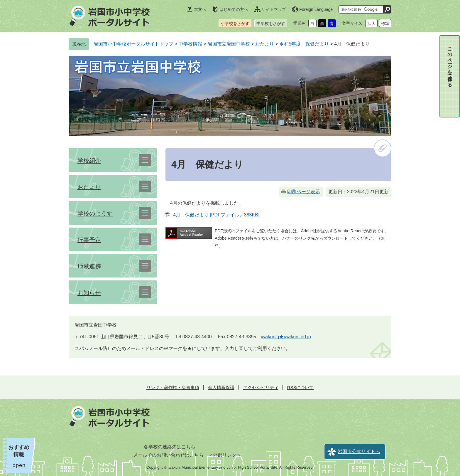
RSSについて (301, 387)
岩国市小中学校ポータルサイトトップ (133, 44)
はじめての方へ (234, 9)
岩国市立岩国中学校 (229, 44)
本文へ (200, 9)
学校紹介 (89, 161)
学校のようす (95, 213)
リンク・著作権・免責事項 (173, 387)
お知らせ (89, 293)
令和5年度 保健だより (304, 44)
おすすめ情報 (19, 451)
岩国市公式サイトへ (359, 451)
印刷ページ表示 (304, 192)
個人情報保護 (221, 387)
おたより (265, 44)
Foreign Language (316, 9)
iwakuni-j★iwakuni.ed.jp (286, 337)
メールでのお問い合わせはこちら (168, 455)
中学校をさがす (271, 23)
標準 (385, 23)
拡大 (371, 23)
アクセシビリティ (261, 387)
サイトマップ (274, 9)
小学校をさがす (235, 23)
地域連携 (89, 266)
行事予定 (89, 240)
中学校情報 (190, 44)
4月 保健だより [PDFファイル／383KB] (216, 215)
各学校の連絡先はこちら (170, 447)
